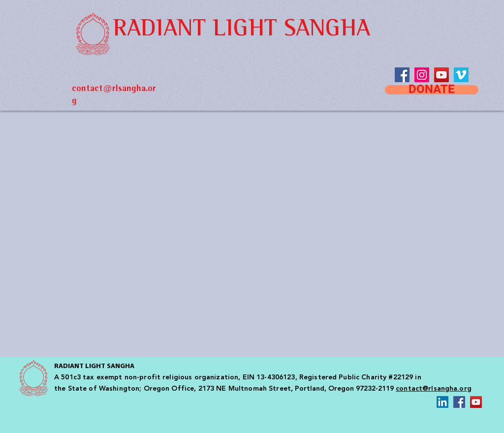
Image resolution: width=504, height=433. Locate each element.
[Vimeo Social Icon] (461, 75)
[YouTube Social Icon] (441, 75)
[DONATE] (432, 90)
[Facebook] (402, 75)
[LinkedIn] (442, 402)
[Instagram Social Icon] (422, 75)
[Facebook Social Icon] (459, 402)
